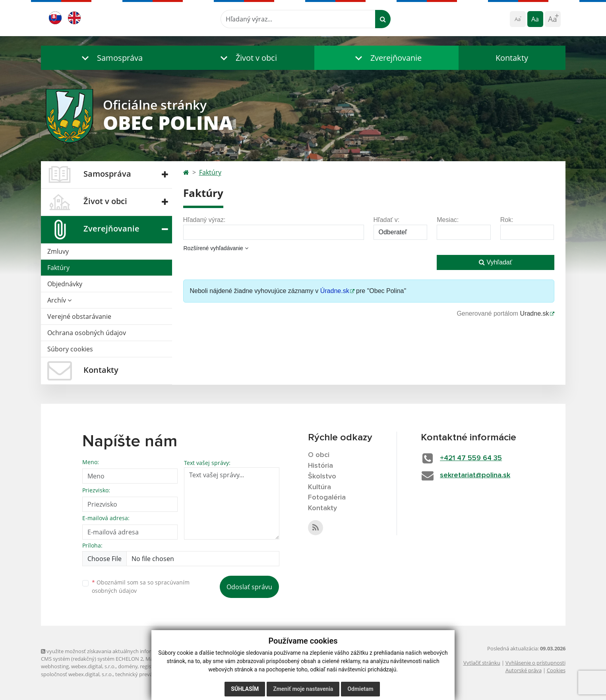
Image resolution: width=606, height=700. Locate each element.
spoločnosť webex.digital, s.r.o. (77, 674)
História (320, 466)
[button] (110, 58)
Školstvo (322, 476)
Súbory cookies (70, 349)
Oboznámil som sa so (141, 586)
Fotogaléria (327, 498)
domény (128, 666)
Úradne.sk (335, 291)
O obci (319, 455)
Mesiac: (448, 220)
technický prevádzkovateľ (145, 674)
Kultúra (319, 487)
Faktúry (58, 268)
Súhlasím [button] (245, 689)
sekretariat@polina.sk (475, 475)
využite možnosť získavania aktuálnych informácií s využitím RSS (120, 651)
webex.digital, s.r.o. (93, 666)
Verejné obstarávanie (79, 316)
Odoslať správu (249, 587)
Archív (59, 300)
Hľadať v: (387, 220)
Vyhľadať (496, 262)
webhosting (55, 666)
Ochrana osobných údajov (87, 333)
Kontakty (512, 58)
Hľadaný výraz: (204, 220)
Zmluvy (58, 251)
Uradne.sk (535, 313)
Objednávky (65, 284)
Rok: (507, 220)
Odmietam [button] (360, 689)
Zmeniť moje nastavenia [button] (303, 689)
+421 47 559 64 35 (471, 458)
